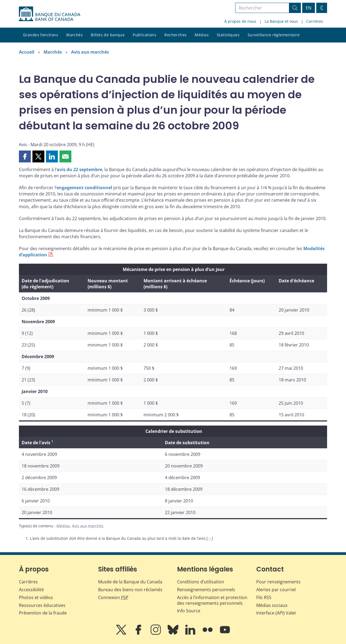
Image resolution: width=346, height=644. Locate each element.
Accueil (27, 52)
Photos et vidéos (36, 597)
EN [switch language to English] (309, 8)
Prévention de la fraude (43, 613)
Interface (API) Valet (276, 613)
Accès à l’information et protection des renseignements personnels (212, 600)
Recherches (175, 35)
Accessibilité (31, 590)
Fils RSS (264, 597)
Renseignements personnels (206, 590)
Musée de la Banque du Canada (130, 582)
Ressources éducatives (42, 605)
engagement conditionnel (84, 188)
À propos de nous (240, 21)
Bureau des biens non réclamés (130, 590)
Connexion (113, 597)
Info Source (189, 611)
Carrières (315, 21)
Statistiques (228, 35)
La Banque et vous (281, 21)
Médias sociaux (272, 605)
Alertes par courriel (276, 590)
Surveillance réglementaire (274, 35)
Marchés (74, 35)
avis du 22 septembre (79, 169)
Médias (202, 35)
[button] (25, 156)
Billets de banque (108, 35)
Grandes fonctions (41, 35)
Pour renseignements (278, 582)
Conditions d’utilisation (201, 582)
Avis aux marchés (90, 52)
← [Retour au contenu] (210, 538)
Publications (144, 35)
